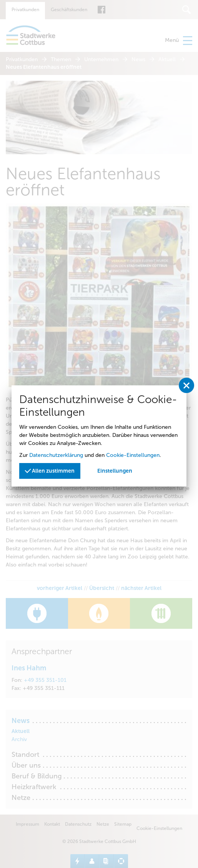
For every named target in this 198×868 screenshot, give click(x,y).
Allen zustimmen (50, 471)
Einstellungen (115, 471)
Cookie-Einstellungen (133, 455)
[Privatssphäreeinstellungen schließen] (186, 385)
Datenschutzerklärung (56, 455)
